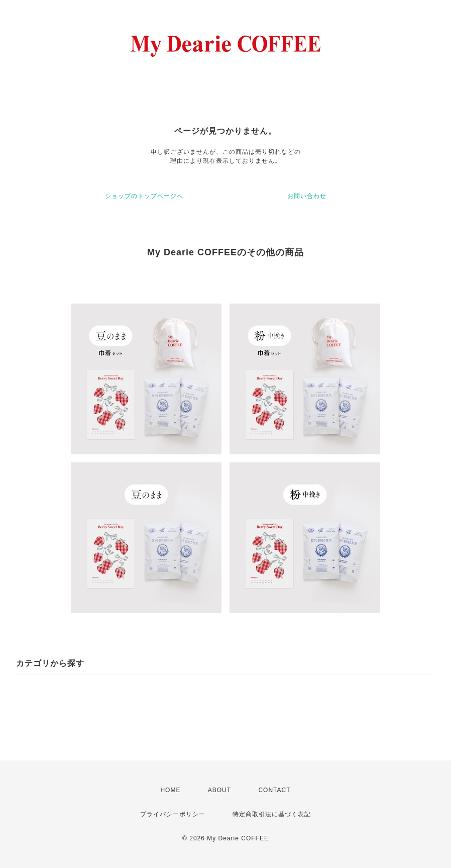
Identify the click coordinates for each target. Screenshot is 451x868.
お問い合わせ (307, 196)
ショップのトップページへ (144, 196)
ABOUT (219, 790)
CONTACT (274, 790)
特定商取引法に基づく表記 (272, 814)
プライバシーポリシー (173, 814)
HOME (170, 790)
